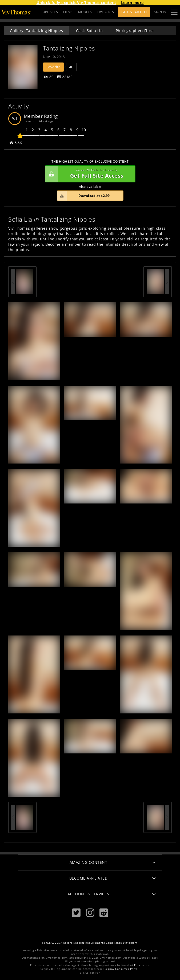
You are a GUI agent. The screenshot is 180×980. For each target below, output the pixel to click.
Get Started (134, 12)
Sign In (160, 12)
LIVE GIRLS (106, 12)
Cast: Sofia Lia (89, 31)
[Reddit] (104, 913)
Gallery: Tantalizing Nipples (36, 31)
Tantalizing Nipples (69, 48)
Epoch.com (142, 965)
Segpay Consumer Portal (122, 969)
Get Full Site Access (89, 174)
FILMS (68, 12)
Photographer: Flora (135, 31)
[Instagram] (90, 913)
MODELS (85, 12)
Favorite (53, 67)
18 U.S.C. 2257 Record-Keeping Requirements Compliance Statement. (90, 943)
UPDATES (50, 12)
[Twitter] (76, 913)
